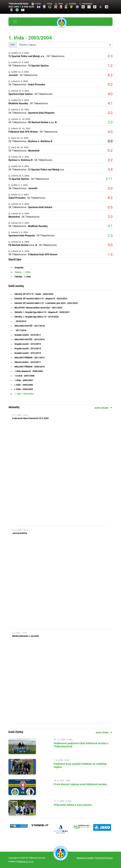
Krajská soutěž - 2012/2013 (28, 353)
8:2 (110, 198)
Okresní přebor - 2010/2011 (28, 362)
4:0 (110, 94)
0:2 (110, 85)
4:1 (110, 103)
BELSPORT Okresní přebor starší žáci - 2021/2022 (38, 308)
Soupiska (19, 268)
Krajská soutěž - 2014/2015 (28, 344)
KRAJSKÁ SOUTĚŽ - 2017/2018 (30, 326)
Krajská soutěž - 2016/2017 (28, 335)
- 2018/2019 (20, 321)
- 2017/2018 (20, 330)
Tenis (59, 4)
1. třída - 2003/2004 (24, 394)
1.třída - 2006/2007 (24, 380)
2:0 (110, 122)
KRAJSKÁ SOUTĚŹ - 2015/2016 (30, 339)
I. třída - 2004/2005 (24, 389)
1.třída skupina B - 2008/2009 (29, 371)
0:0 (110, 141)
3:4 (110, 169)
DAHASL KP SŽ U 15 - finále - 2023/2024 (34, 294)
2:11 (109, 179)
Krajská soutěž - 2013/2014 (28, 349)
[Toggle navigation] (15, 22)
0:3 (110, 56)
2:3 (110, 236)
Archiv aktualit (104, 408)
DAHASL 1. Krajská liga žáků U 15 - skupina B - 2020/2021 (42, 312)
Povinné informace (104, 858)
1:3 (110, 255)
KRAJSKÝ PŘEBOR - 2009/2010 (30, 367)
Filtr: (13, 45)
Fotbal (36, 4)
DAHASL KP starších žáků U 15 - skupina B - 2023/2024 (41, 299)
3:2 (110, 160)
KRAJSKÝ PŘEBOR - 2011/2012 (30, 358)
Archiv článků (104, 733)
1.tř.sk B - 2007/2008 (24, 376)
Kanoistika (86, 4)
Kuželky (71, 4)
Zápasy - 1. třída (22, 272)
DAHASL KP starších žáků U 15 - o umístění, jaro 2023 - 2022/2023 (46, 303)
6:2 (110, 75)
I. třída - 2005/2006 (24, 385)
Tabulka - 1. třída (23, 277)
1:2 (110, 66)
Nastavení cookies (85, 858)
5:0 (110, 245)
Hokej (48, 4)
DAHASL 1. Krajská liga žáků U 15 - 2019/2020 (37, 317)
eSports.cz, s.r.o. (26, 861)
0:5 (110, 207)
